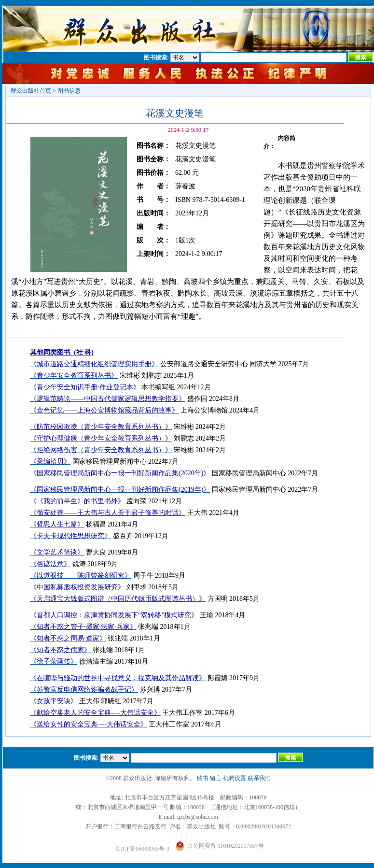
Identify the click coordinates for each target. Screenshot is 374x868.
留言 (216, 778)
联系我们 (259, 778)
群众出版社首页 (31, 91)
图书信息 (69, 91)
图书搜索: (156, 57)
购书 (203, 778)
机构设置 (235, 778)
